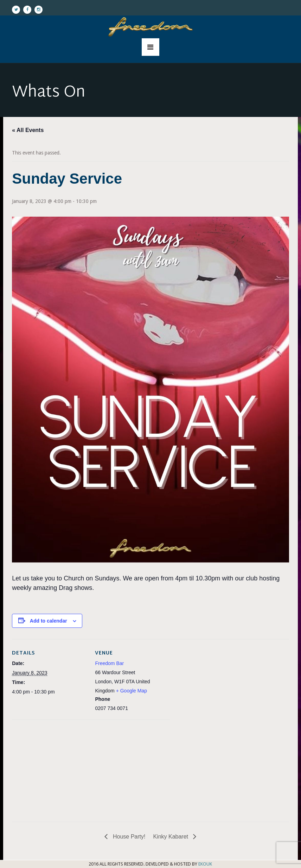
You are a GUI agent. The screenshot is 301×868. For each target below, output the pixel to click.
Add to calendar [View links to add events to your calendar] (49, 621)
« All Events (28, 130)
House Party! (128, 837)
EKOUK (205, 864)
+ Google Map (132, 691)
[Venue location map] (49, 768)
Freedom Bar (109, 663)
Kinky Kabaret (171, 837)
